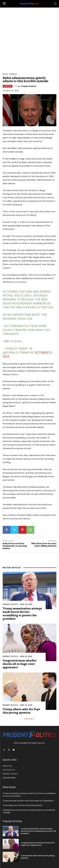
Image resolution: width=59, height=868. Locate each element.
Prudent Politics (29, 86)
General (13, 74)
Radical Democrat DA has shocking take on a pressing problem (15, 546)
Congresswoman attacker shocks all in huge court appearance (20, 664)
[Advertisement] (29, 38)
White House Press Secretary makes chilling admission (44, 545)
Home (5, 74)
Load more (29, 719)
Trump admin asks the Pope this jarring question (21, 711)
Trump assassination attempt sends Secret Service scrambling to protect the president (22, 614)
